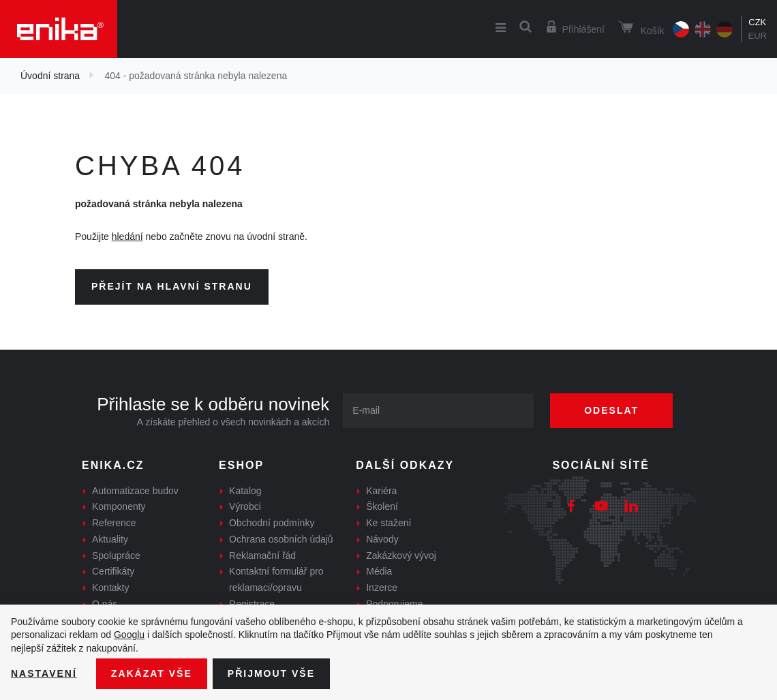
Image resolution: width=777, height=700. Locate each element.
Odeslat (611, 410)
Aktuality (110, 539)
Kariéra (381, 491)
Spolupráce (116, 556)
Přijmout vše (271, 673)
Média (379, 571)
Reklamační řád (262, 556)
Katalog (245, 491)
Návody (382, 539)
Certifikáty (113, 571)
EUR (758, 36)
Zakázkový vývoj (401, 556)
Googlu (129, 635)
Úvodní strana (50, 76)
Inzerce (382, 588)
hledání (127, 237)
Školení (382, 506)
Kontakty (110, 588)
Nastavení (44, 673)
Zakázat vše (152, 673)
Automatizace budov (135, 491)
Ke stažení (388, 523)
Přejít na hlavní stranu (172, 286)
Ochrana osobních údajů (281, 539)
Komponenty (119, 506)
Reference (114, 523)
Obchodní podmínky (272, 523)
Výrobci (245, 506)
